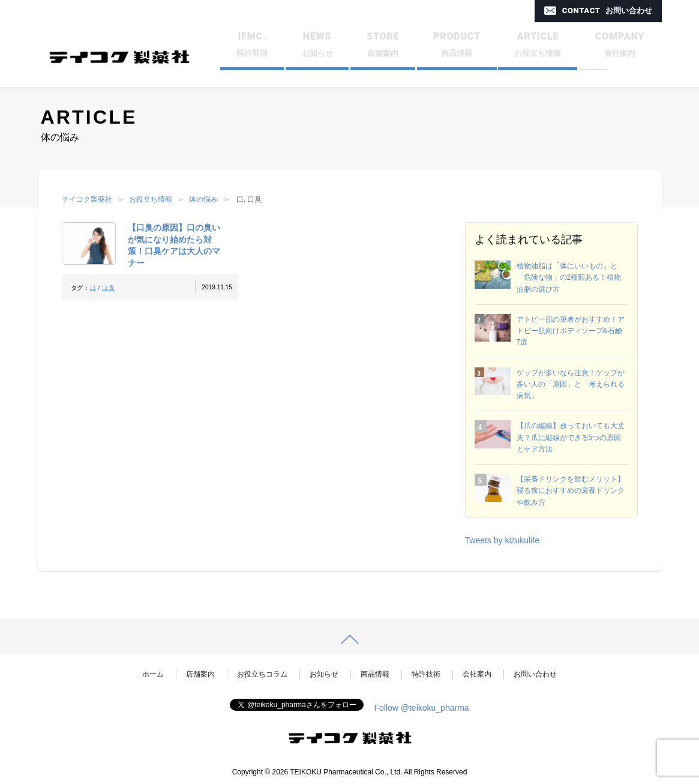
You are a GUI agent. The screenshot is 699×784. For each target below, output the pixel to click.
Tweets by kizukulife (502, 540)
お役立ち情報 (151, 199)
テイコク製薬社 (87, 199)
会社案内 (477, 674)
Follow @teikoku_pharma (421, 708)
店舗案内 (200, 674)
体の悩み (203, 199)
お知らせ (324, 674)
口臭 (108, 288)
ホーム (153, 674)
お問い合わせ (535, 674)
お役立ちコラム (262, 674)
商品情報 (375, 674)
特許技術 (426, 674)
